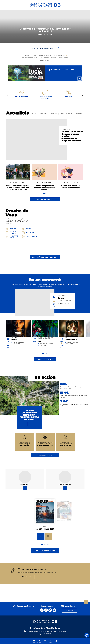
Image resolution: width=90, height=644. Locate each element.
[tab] (38, 34)
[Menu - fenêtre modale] (34, 641)
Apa (35, 55)
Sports (23, 183)
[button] (87, 635)
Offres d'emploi (45, 60)
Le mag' (45, 526)
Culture (34, 114)
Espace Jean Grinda (45, 287)
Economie (54, 114)
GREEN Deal (79, 114)
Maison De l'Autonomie (44, 183)
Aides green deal (59, 55)
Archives (28, 55)
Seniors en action (45, 55)
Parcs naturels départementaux (24, 284)
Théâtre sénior (73, 284)
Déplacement (44, 114)
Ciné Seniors (62, 296)
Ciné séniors (44, 284)
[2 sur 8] (45, 26)
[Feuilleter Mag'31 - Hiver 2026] (49, 536)
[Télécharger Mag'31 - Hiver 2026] (41, 536)
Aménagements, (15, 183)
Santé (62, 114)
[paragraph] (36, 139)
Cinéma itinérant (58, 284)
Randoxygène (64, 58)
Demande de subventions (48, 58)
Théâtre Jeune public (44, 339)
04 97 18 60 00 (46, 634)
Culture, (40, 337)
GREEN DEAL (66, 130)
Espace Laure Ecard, (49, 337)
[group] (45, 522)
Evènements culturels (29, 58)
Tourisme (69, 114)
